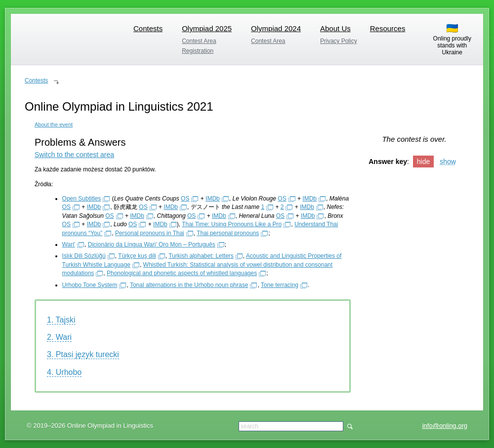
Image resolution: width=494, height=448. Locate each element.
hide (423, 162)
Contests (148, 28)
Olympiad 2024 (276, 28)
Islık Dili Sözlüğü (84, 256)
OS (185, 199)
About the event (54, 124)
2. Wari (59, 337)
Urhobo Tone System (90, 285)
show (448, 162)
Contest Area (199, 41)
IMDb (213, 199)
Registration (198, 51)
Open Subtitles (82, 199)
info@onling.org (445, 426)
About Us (335, 28)
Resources (388, 28)
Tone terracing (280, 285)
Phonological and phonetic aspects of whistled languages (182, 273)
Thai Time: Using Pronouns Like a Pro (232, 224)
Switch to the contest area (74, 155)
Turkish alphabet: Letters (201, 256)
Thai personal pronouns (228, 233)
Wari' (69, 244)
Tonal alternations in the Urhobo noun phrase (189, 285)
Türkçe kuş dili (137, 256)
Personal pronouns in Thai (150, 233)
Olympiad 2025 (207, 28)
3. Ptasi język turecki (83, 354)
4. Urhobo (64, 372)
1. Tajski (61, 320)
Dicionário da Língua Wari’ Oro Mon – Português (152, 244)
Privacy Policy (339, 41)
